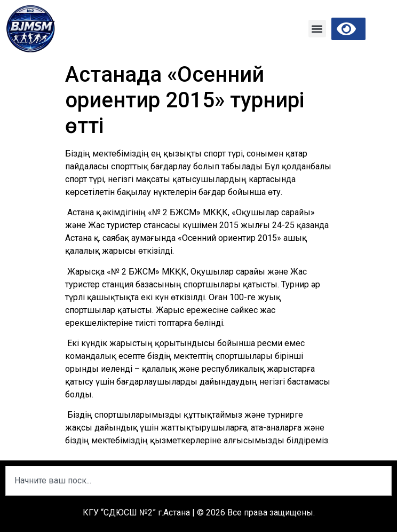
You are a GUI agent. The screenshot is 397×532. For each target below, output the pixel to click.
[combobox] (198, 481)
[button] (317, 29)
